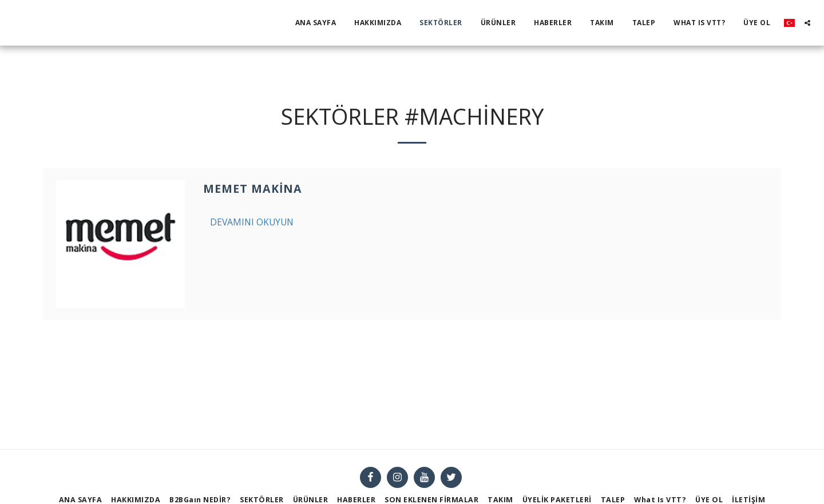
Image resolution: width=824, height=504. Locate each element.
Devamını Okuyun (252, 222)
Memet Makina (253, 188)
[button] (807, 23)
